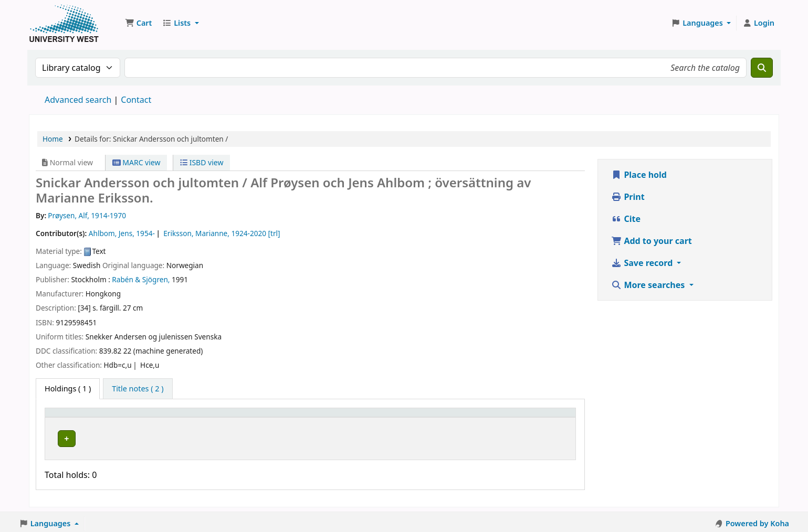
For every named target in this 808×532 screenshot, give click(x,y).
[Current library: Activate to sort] (203, 417)
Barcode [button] (493, 417)
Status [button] (420, 417)
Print (628, 197)
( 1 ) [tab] (68, 389)
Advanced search (78, 100)
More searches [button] (649, 285)
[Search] (762, 68)
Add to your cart (652, 241)
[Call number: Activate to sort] (337, 417)
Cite (626, 219)
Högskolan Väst (167, 437)
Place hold (639, 175)
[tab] (138, 389)
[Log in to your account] (758, 23)
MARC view (137, 162)
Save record (643, 263)
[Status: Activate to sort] (439, 417)
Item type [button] (68, 417)
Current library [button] (167, 417)
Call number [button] (298, 417)
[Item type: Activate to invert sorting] (90, 417)
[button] (138, 23)
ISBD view (202, 162)
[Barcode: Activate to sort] (525, 417)
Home (53, 139)
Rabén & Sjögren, (141, 279)
